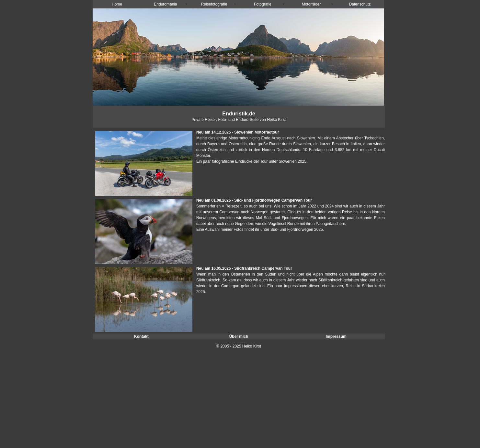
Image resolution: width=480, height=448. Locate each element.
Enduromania (165, 4)
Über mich (239, 336)
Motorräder (311, 4)
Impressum (336, 336)
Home (117, 4)
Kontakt (141, 336)
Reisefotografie (214, 4)
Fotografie (263, 4)
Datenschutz (360, 4)
